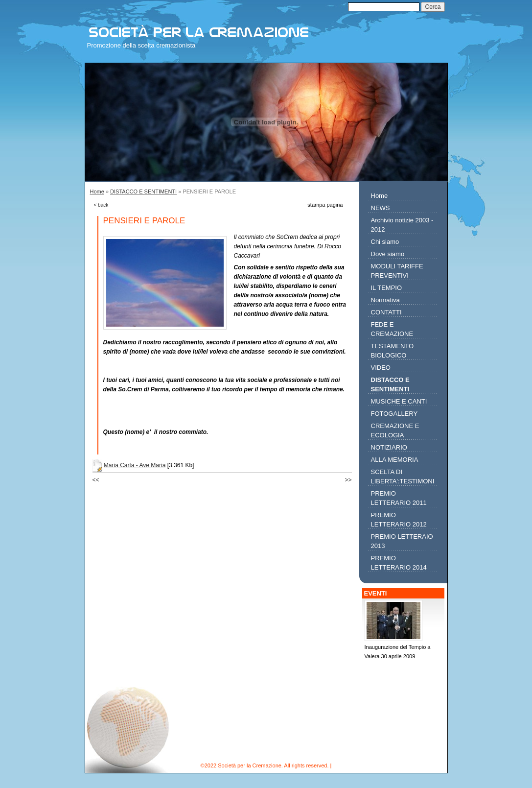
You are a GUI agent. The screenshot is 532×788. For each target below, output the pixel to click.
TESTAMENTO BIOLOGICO (393, 351)
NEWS (381, 208)
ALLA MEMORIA (395, 460)
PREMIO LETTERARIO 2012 (399, 520)
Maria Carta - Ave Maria (135, 465)
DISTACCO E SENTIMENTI (143, 191)
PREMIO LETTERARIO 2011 (399, 498)
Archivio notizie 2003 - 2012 (402, 225)
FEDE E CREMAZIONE (392, 329)
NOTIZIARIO (389, 447)
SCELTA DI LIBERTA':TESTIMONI (403, 477)
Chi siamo (385, 242)
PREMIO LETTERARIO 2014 (399, 563)
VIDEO (381, 368)
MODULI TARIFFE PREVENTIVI (397, 271)
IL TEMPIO (387, 288)
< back (101, 205)
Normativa (385, 300)
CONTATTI (386, 312)
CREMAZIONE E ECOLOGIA (395, 430)
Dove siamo (388, 254)
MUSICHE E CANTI (399, 401)
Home (97, 191)
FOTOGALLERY (394, 414)
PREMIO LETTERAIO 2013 (402, 541)
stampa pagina (325, 205)
